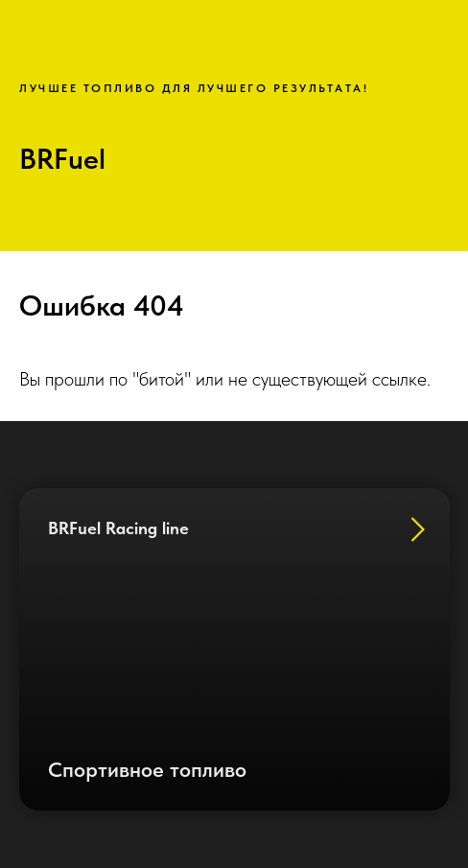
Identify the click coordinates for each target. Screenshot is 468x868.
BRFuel (62, 158)
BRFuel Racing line (118, 528)
